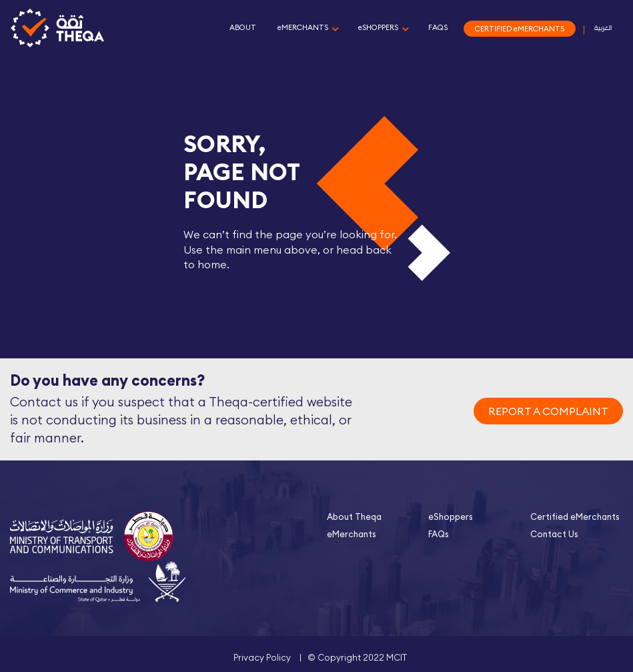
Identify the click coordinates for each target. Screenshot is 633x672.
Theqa (57, 29)
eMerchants (352, 534)
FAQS (438, 27)
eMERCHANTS (303, 27)
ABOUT (243, 27)
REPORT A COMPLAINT (548, 411)
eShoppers (451, 517)
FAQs (439, 534)
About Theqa (354, 517)
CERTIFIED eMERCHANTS (520, 29)
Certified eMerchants (575, 517)
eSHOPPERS (378, 27)
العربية (603, 27)
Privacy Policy (262, 657)
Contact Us (554, 534)
